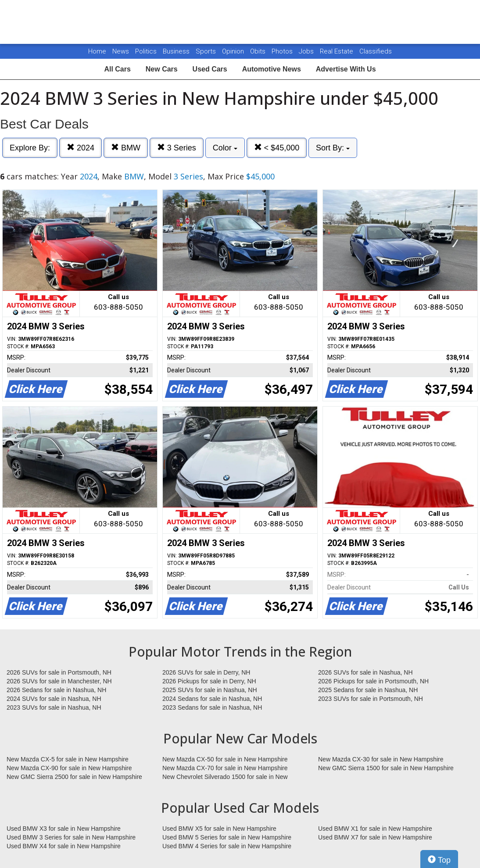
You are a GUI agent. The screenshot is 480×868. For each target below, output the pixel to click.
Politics (146, 51)
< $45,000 (277, 148)
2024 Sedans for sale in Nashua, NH (212, 699)
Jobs (307, 51)
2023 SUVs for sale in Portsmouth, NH (371, 699)
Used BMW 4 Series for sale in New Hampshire (227, 846)
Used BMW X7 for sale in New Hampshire (375, 837)
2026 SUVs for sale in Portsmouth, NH (59, 672)
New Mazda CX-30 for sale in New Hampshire (381, 759)
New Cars (162, 69)
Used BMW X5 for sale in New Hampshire (219, 829)
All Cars (117, 69)
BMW (126, 148)
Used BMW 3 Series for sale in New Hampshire (71, 837)
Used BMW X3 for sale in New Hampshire (64, 829)
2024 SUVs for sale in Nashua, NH (54, 699)
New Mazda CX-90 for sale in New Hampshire (69, 768)
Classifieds (376, 51)
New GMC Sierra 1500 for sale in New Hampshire (386, 768)
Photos (283, 51)
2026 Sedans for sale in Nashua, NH (56, 690)
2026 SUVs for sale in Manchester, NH (59, 681)
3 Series (177, 148)
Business (177, 51)
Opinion (234, 51)
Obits (259, 51)
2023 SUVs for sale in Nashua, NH (54, 707)
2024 (81, 148)
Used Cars (210, 69)
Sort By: (333, 148)
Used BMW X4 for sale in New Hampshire (64, 846)
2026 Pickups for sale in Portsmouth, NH (373, 681)
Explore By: (30, 148)
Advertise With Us (346, 69)
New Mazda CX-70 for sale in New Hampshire (225, 768)
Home (97, 51)
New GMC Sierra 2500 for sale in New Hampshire (74, 777)
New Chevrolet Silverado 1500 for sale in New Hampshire (225, 777)
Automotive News (272, 69)
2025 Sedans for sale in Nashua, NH (368, 690)
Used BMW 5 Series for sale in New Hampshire (227, 837)
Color (225, 148)
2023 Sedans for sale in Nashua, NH (212, 707)
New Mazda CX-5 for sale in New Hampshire (68, 759)
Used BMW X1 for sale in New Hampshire (375, 829)
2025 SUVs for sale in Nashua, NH (210, 690)
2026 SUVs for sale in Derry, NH (206, 672)
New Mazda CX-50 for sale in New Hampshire (225, 759)
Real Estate (337, 51)
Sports (207, 51)
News (121, 51)
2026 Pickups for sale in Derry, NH (209, 681)
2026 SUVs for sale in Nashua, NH (365, 672)
